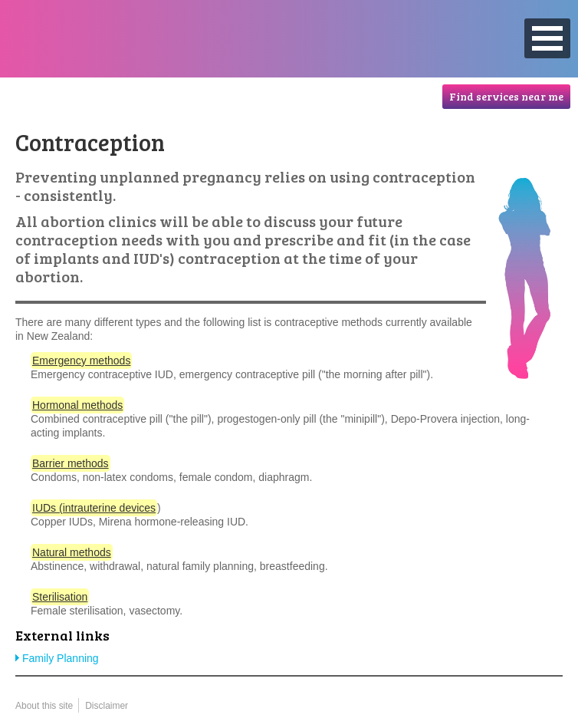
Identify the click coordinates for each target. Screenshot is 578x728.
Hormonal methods (77, 405)
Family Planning (61, 658)
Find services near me (506, 96)
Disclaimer (107, 706)
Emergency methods (81, 361)
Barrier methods (71, 463)
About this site (44, 706)
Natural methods (72, 552)
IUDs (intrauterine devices (94, 508)
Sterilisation (60, 597)
